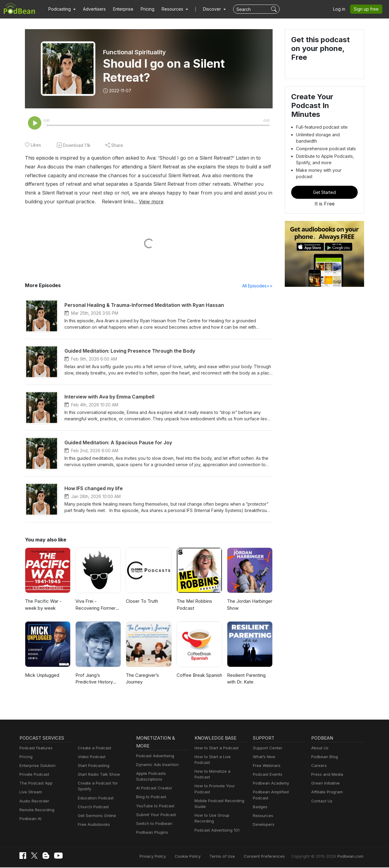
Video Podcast (91, 757)
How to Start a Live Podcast (219, 757)
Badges (260, 802)
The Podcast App (35, 784)
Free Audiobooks (93, 819)
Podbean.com (351, 857)
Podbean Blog (324, 757)
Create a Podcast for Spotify (103, 784)
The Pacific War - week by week (42, 605)
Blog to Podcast (150, 797)
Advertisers (92, 9)
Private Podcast (33, 775)
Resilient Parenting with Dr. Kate (246, 679)
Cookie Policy (201, 857)
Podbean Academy (270, 784)
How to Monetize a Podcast (219, 766)
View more (52, 202)
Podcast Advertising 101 (216, 819)
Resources (262, 810)
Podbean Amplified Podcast (277, 793)
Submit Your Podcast (155, 815)
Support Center (266, 749)
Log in (341, 9)
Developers (263, 819)
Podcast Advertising (154, 756)
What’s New (263, 757)
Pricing (143, 9)
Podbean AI (30, 819)
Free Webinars (266, 766)
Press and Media (326, 775)
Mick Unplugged (41, 676)
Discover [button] (206, 9)
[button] (61, 9)
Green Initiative (325, 784)
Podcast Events (267, 775)
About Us (319, 749)
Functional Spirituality (135, 52)
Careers (318, 766)
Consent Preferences (272, 857)
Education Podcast (95, 793)
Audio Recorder (33, 802)
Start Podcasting (93, 766)
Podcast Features (35, 749)
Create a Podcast (93, 749)
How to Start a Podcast (215, 749)
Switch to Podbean (153, 824)
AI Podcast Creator (153, 789)
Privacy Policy (168, 857)
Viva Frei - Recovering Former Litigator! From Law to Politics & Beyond (98, 606)
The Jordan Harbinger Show (249, 605)
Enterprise (120, 9)
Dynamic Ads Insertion (156, 765)
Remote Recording (36, 810)
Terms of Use (234, 857)
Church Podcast (92, 802)
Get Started (325, 177)
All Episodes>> (258, 286)
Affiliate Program (326, 793)
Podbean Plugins (151, 833)
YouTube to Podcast (154, 807)
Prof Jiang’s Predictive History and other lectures (98, 680)
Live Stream (30, 793)
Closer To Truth (141, 602)
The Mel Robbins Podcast (194, 605)
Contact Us (321, 802)
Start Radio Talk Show (98, 775)
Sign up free (367, 9)
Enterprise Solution (36, 766)
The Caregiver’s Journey (142, 679)
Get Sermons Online (96, 810)
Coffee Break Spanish (199, 676)
